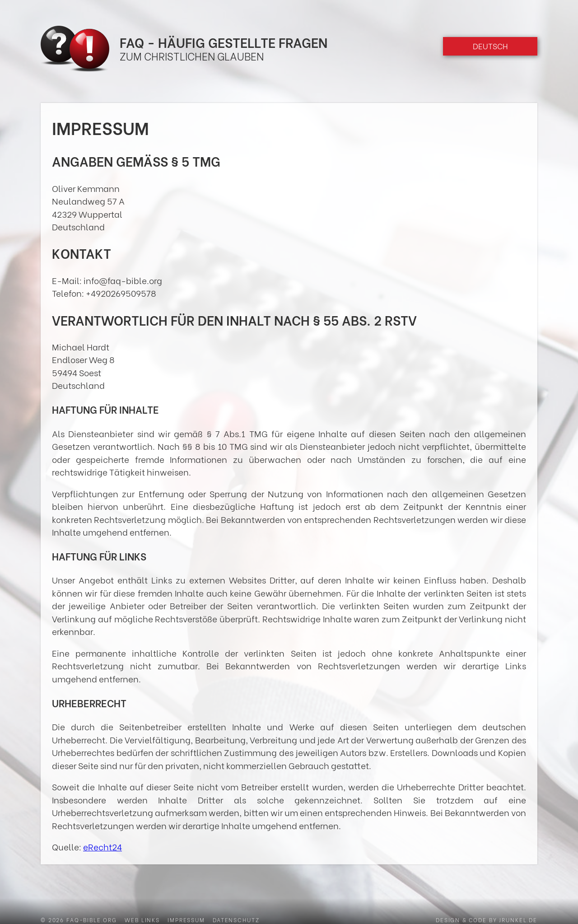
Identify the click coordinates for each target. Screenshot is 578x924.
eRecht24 (103, 846)
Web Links (142, 919)
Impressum (186, 919)
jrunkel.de (518, 919)
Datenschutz (236, 919)
